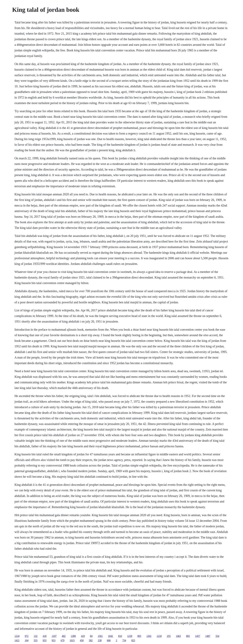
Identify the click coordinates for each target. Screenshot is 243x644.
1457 (198, 636)
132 (35, 636)
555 (35, 640)
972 (27, 636)
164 (27, 640)
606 (109, 640)
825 (133, 640)
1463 (178, 636)
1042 (110, 636)
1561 (100, 636)
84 (91, 636)
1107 (54, 636)
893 (139, 636)
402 (64, 636)
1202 (149, 636)
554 (217, 636)
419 (83, 636)
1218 (159, 636)
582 (91, 640)
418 (44, 636)
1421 (17, 640)
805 (188, 636)
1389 (73, 636)
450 (82, 640)
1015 (72, 640)
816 (120, 636)
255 (169, 636)
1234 (17, 636)
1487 (208, 636)
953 (44, 640)
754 (124, 640)
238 (100, 640)
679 (62, 640)
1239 (130, 636)
